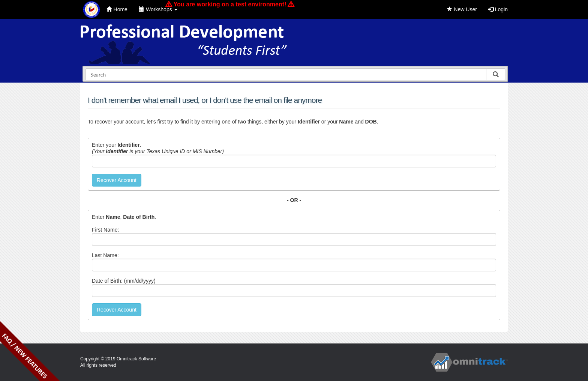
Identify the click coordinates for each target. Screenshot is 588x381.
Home (117, 9)
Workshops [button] (158, 9)
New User (462, 9)
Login (498, 9)
